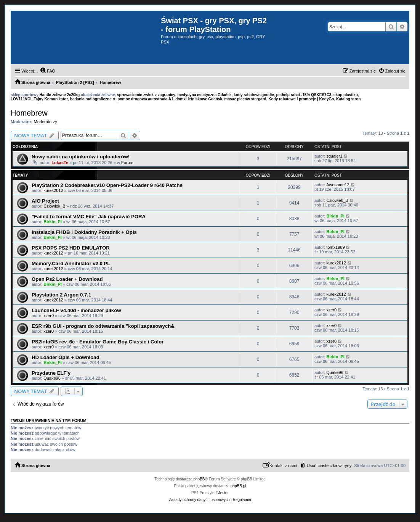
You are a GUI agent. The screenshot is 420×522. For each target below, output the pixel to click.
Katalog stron (348, 99)
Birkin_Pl (53, 222)
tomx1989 (335, 247)
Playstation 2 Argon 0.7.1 (61, 295)
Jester (224, 493)
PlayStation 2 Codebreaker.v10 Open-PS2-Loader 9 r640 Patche (107, 185)
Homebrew (29, 113)
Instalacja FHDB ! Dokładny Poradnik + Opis (84, 232)
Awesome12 (338, 185)
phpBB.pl (238, 486)
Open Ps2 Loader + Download (67, 279)
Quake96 (52, 378)
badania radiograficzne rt (93, 99)
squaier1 (334, 156)
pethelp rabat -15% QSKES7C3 (304, 95)
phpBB (199, 479)
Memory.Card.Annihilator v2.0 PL (71, 263)
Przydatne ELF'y (51, 373)
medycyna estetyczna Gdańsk (204, 95)
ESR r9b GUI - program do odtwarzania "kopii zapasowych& (103, 326)
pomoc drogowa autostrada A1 (145, 99)
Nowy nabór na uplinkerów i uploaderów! (81, 157)
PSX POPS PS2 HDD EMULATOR (71, 248)
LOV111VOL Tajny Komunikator (39, 99)
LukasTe (60, 163)
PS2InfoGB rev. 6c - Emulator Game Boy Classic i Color (98, 342)
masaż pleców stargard (245, 99)
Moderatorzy (46, 122)
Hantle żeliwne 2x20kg (60, 95)
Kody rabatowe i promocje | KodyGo (301, 99)
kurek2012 (53, 190)
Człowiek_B (54, 206)
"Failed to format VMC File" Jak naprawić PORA (89, 217)
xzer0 (49, 316)
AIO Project (45, 201)
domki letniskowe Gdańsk (199, 99)
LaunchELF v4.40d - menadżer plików (76, 310)
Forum (127, 163)
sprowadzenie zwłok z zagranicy (146, 95)
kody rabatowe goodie (254, 95)
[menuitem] (48, 71)
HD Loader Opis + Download (66, 357)
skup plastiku (346, 95)
